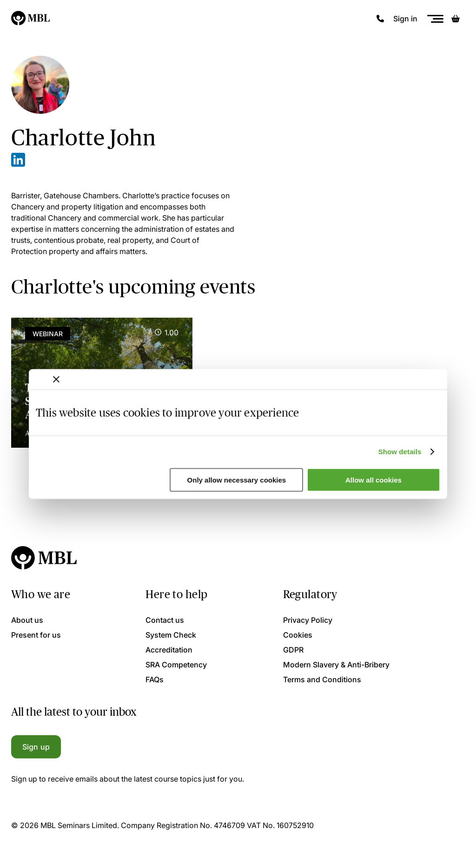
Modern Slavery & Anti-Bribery (336, 665)
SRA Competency (176, 665)
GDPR (293, 650)
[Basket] (456, 19)
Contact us (165, 620)
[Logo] (31, 19)
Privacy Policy (308, 620)
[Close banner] (56, 379)
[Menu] (435, 19)
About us (27, 620)
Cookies (298, 635)
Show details (400, 452)
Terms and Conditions (322, 679)
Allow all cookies (374, 480)
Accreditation (169, 650)
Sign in (405, 19)
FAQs (155, 679)
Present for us (36, 635)
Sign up (36, 747)
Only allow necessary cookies (237, 480)
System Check (171, 635)
